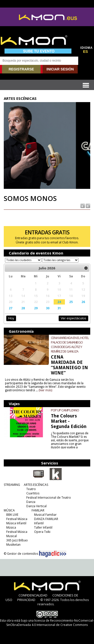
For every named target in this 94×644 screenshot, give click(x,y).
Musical (12, 536)
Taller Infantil (43, 527)
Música (11, 527)
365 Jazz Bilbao (17, 540)
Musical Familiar (45, 515)
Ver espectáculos (73, 318)
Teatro (31, 489)
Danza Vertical (36, 506)
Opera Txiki (42, 532)
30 (48, 308)
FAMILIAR (38, 510)
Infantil (39, 523)
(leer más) (45, 390)
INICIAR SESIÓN (60, 69)
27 (11, 308)
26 (83, 302)
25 (71, 302)
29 (36, 308)
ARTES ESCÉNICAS (36, 485)
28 (23, 308)
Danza (31, 502)
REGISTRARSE (21, 69)
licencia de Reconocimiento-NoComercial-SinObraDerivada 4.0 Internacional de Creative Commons (50, 623)
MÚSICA (9, 510)
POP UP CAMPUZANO (65, 410)
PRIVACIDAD (26, 600)
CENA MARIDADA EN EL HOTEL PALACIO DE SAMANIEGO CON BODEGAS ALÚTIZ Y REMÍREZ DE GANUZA (70, 345)
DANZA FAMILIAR (46, 519)
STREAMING (12, 485)
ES (85, 52)
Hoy (11, 318)
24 (59, 302)
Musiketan (13, 545)
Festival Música (17, 519)
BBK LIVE (12, 515)
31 (59, 308)
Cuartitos (33, 493)
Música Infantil (16, 523)
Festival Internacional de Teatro (49, 498)
